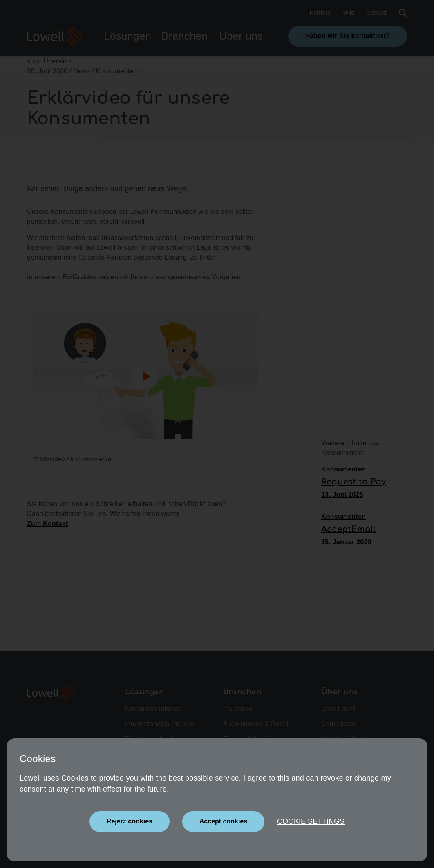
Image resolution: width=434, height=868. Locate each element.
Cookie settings (311, 821)
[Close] (130, 822)
